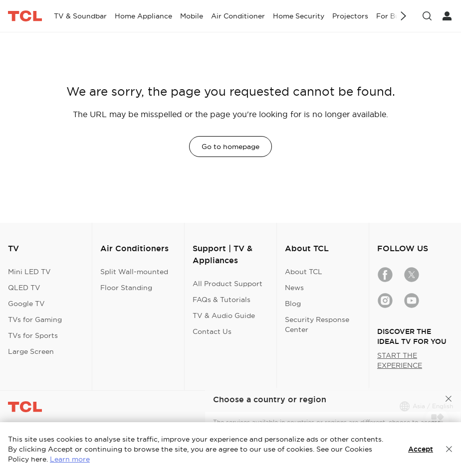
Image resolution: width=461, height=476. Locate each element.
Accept (421, 449)
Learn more (70, 459)
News (294, 288)
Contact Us (212, 331)
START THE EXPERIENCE (400, 360)
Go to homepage (230, 147)
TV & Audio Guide (224, 316)
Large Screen (31, 351)
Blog (293, 304)
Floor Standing (126, 288)
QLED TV (24, 288)
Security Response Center (317, 324)
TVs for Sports (33, 335)
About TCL (304, 272)
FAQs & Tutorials (222, 300)
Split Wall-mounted (134, 272)
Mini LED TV (29, 272)
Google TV (26, 304)
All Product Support (228, 284)
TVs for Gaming (35, 319)
